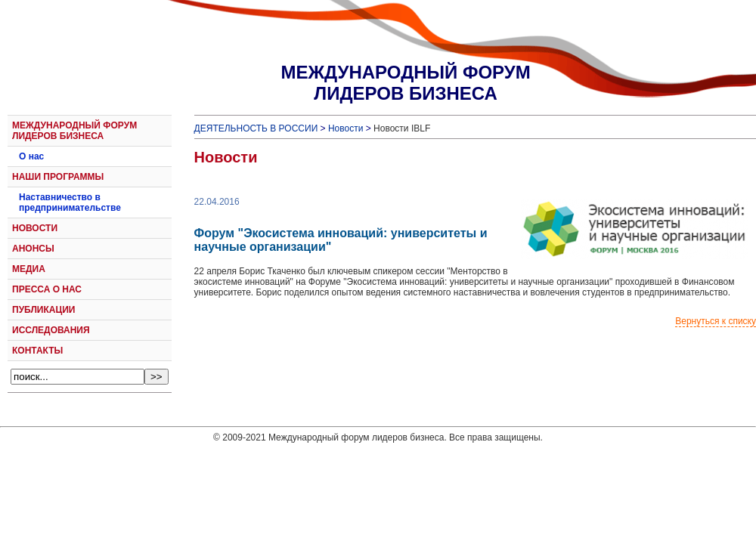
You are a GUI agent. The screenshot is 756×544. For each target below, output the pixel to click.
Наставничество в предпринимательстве (70, 202)
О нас (31, 156)
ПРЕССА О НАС (47, 289)
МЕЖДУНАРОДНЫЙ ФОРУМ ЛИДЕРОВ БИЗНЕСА (74, 131)
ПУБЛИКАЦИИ (43, 310)
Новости (345, 128)
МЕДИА (29, 269)
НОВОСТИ (35, 228)
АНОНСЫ (33, 249)
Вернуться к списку (716, 321)
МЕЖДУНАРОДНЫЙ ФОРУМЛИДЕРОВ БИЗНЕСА (405, 83)
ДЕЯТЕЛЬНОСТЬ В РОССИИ (256, 128)
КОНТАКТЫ (37, 351)
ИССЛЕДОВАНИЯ (51, 330)
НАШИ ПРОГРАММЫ (58, 177)
